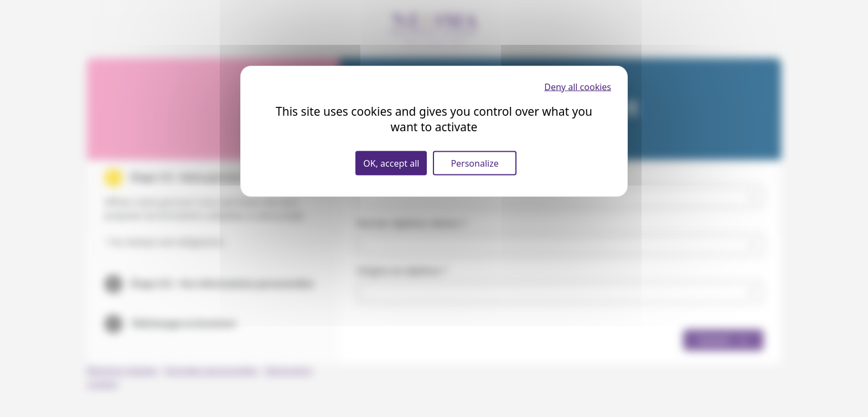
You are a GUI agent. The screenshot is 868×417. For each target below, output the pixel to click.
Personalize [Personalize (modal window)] (474, 163)
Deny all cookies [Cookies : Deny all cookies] (578, 87)
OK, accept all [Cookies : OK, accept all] (391, 163)
